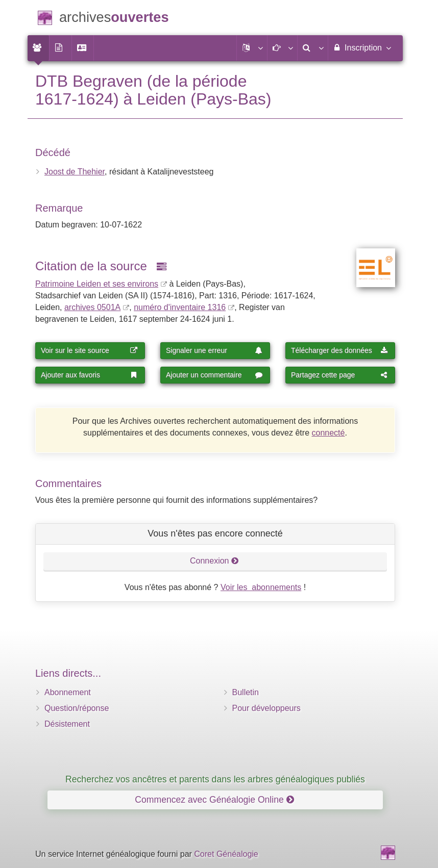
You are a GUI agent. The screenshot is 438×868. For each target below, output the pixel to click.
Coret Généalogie (226, 854)
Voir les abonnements (261, 587)
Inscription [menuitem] (362, 47)
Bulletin (246, 692)
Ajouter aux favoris (89, 375)
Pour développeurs (266, 708)
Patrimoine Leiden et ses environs (97, 284)
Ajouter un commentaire (214, 375)
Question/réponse (77, 708)
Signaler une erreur (214, 350)
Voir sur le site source (89, 350)
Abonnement (68, 692)
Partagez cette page (339, 375)
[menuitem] (38, 48)
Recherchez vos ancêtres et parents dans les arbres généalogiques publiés (215, 779)
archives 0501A (92, 307)
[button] (252, 48)
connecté (328, 433)
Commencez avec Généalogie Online (214, 800)
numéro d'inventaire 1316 (180, 307)
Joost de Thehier (75, 172)
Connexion (214, 561)
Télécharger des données (339, 350)
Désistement (67, 724)
